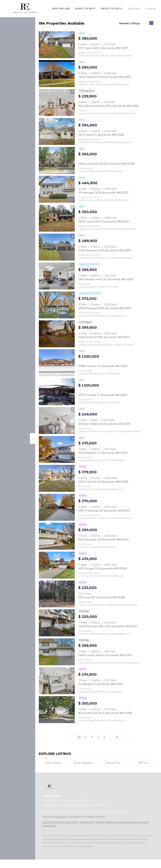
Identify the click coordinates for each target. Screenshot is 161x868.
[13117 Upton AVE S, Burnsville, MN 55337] (57, 45)
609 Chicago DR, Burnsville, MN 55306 (103, 568)
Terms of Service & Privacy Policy (60, 822)
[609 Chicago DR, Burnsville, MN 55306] (57, 565)
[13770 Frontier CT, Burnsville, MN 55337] (57, 392)
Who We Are (61, 9)
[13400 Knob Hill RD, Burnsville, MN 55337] (57, 334)
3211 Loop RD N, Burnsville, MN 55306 (102, 597)
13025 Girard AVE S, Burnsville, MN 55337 (104, 222)
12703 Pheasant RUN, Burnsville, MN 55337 (105, 308)
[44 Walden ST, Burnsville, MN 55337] (57, 681)
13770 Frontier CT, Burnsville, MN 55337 (103, 395)
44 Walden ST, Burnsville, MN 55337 (101, 684)
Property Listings (128, 822)
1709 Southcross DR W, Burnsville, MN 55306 (106, 164)
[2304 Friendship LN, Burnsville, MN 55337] (57, 507)
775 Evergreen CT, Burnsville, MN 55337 (103, 453)
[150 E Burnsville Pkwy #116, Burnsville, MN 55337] (57, 103)
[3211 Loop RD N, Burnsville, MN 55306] (57, 594)
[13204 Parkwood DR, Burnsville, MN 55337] (57, 74)
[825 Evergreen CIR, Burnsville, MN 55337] (57, 536)
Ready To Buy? (86, 9)
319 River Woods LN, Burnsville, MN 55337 (104, 424)
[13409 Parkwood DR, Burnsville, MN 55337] (57, 247)
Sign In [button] (151, 9)
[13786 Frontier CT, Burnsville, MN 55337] (57, 363)
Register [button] (134, 9)
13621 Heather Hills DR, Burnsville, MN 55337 (106, 279)
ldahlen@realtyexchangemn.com (87, 805)
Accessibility (49, 826)
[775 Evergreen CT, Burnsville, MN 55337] (57, 449)
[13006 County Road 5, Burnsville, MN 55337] (57, 652)
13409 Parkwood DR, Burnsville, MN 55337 (105, 250)
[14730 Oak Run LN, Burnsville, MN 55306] (57, 478)
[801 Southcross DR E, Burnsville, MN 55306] (57, 710)
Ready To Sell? (112, 9)
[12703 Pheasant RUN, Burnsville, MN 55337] (57, 305)
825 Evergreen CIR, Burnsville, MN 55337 (104, 540)
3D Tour (143, 763)
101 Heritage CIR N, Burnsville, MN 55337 (103, 193)
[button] (25, 9)
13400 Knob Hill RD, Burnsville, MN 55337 (104, 337)
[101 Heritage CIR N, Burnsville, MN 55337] (57, 189)
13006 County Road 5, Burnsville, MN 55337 (105, 655)
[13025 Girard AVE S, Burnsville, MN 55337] (57, 218)
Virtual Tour (113, 763)
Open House (53, 763)
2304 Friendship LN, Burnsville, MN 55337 (104, 511)
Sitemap (144, 822)
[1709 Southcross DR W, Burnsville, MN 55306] (57, 160)
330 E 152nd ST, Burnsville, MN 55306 (101, 135)
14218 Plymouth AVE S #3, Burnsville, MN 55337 (108, 626)
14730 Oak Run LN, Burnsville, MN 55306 (103, 482)
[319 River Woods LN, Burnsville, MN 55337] (57, 421)
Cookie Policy (87, 822)
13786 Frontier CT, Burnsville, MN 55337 (103, 366)
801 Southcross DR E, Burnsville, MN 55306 (105, 713)
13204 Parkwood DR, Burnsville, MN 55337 (105, 77)
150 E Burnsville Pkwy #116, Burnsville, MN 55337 (109, 106)
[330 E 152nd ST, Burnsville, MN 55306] (57, 131)
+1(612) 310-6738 (52, 805)
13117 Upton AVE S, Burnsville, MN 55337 (103, 48)
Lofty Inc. (61, 817)
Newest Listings (129, 23)
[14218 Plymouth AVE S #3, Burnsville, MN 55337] (57, 623)
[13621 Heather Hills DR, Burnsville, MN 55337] (57, 276)
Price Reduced (83, 763)
